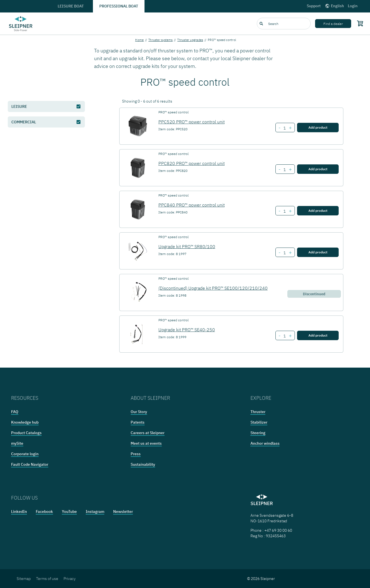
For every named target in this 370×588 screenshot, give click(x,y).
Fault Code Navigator (30, 464)
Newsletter (123, 511)
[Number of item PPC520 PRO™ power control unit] (285, 128)
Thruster (258, 412)
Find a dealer (333, 24)
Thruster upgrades (190, 40)
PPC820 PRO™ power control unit (192, 163)
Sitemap (24, 579)
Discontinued (314, 294)
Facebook (44, 511)
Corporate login (25, 454)
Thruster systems (161, 40)
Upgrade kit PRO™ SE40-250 (187, 330)
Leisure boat (71, 6)
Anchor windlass (265, 443)
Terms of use (47, 579)
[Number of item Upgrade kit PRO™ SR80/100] (285, 253)
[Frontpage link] (21, 24)
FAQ (15, 412)
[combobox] (284, 24)
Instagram (95, 511)
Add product (318, 127)
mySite (17, 443)
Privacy (70, 579)
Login (353, 6)
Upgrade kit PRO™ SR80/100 (187, 246)
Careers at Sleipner (148, 433)
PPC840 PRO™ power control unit (192, 205)
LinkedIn (19, 511)
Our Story (139, 412)
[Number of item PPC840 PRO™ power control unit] (285, 211)
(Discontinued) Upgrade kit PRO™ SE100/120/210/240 (213, 288)
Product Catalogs (26, 433)
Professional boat (119, 6)
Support (314, 6)
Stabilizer (259, 422)
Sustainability (143, 464)
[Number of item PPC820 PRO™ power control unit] (285, 170)
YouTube (69, 511)
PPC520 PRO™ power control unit (192, 122)
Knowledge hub (25, 422)
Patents (138, 422)
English (334, 6)
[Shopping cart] (359, 23)
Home (139, 40)
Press (136, 454)
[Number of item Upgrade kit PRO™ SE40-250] (285, 336)
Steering (258, 433)
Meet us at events (146, 443)
